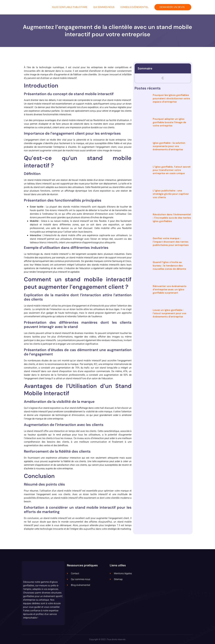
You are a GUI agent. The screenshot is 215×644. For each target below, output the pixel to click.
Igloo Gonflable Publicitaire (70, 7)
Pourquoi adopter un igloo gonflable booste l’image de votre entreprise (169, 122)
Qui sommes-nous (104, 7)
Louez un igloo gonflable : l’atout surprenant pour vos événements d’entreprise (170, 313)
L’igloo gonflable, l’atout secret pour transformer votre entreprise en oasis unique (172, 170)
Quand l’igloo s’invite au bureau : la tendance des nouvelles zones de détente (169, 266)
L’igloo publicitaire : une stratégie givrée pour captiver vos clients (171, 194)
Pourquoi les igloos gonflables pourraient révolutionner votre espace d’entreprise (171, 98)
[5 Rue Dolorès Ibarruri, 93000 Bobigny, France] (172, 593)
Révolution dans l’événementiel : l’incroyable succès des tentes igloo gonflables (172, 218)
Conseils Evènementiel (134, 7)
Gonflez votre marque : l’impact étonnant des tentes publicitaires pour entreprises (171, 242)
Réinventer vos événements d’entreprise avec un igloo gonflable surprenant (170, 290)
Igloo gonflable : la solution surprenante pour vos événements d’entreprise (169, 146)
